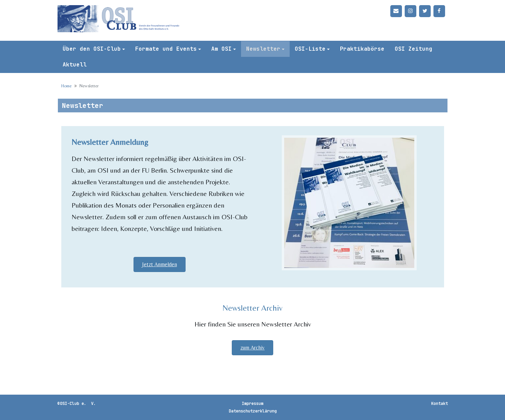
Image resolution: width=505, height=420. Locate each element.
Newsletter (263, 49)
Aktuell (75, 65)
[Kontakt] (396, 11)
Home (66, 86)
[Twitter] (425, 11)
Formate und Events (166, 49)
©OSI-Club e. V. (77, 404)
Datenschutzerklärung (253, 411)
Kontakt (439, 404)
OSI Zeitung (414, 49)
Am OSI (222, 49)
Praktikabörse (362, 49)
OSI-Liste (310, 49)
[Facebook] (439, 11)
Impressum (252, 404)
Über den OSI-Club (92, 49)
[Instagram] (411, 11)
